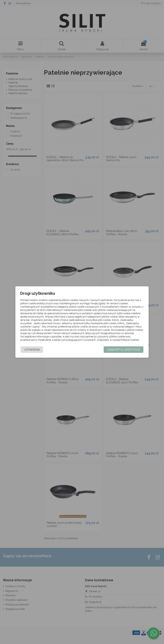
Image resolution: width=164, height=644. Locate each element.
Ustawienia (33, 350)
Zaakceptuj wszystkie (122, 350)
